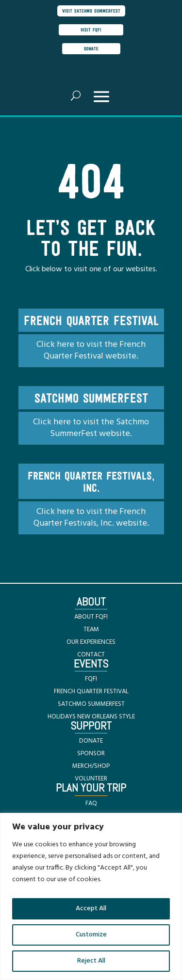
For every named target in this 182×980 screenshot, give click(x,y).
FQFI (91, 679)
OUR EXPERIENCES (91, 642)
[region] (91, 896)
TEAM (91, 630)
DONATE (91, 741)
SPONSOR (91, 754)
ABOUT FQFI (91, 617)
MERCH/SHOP (91, 766)
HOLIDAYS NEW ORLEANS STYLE (91, 717)
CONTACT (91, 655)
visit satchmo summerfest (91, 11)
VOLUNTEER (91, 779)
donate (91, 48)
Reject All (91, 961)
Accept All (91, 909)
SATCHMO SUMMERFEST (91, 704)
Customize (91, 935)
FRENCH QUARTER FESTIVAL (91, 692)
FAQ (91, 803)
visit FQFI (91, 30)
